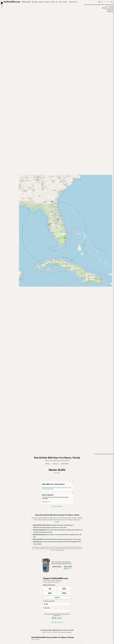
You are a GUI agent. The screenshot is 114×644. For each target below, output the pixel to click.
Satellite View (110, 12)
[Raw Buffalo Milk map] (57, 229)
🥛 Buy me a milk (72, 2)
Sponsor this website (57, 506)
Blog (61, 2)
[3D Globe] (99, 2)
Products (47, 2)
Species (41, 2)
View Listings (65, 464)
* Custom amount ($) (49, 601)
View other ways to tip (57, 622)
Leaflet (96, 454)
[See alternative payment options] (59, 618)
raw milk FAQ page (60, 550)
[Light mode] (109, 2)
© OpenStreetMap (102, 454)
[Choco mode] (107, 2)
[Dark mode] (104, 2)
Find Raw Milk (26, 2)
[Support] (102, 2)
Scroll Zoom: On (110, 10)
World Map (35, 2)
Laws (57, 2)
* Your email (46, 608)
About (65, 2)
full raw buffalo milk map (72, 549)
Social (52, 2)
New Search (111, 8)
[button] (65, 238)
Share (48, 464)
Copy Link (55, 464)
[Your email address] (57, 611)
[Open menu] (112, 2)
